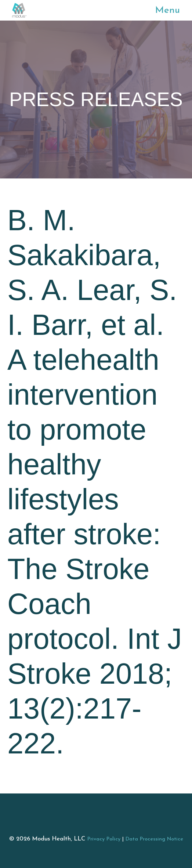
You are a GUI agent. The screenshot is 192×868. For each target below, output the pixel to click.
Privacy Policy (104, 839)
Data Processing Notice (154, 839)
